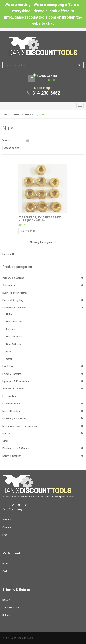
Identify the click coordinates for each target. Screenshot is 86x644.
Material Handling (11, 411)
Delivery (6, 600)
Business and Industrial (15, 293)
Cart (5, 571)
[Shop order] (17, 148)
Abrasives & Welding (13, 278)
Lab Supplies (9, 396)
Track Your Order (11, 608)
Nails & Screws (14, 344)
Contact (7, 527)
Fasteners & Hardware (24, 115)
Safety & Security (12, 456)
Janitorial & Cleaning (13, 389)
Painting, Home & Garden (16, 448)
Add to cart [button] (28, 233)
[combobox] (43, 65)
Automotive (9, 285)
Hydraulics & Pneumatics (16, 381)
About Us (7, 520)
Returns (7, 615)
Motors (6, 433)
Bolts (9, 314)
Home (5, 115)
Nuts (9, 351)
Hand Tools (8, 366)
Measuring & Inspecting (15, 418)
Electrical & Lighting (13, 300)
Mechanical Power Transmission (20, 426)
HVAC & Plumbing (12, 374)
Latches (11, 329)
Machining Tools (11, 404)
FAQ (5, 535)
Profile (6, 564)
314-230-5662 (46, 93)
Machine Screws (15, 336)
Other (9, 359)
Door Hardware (14, 322)
